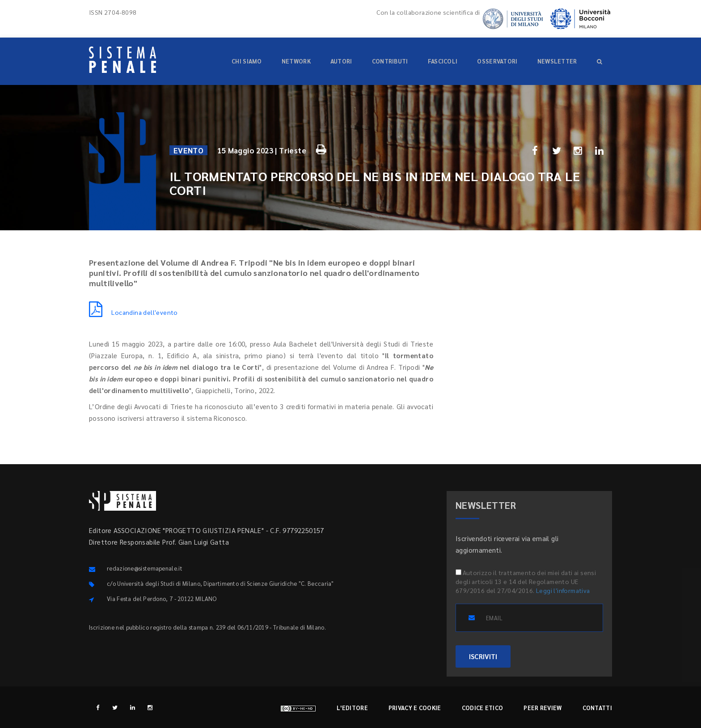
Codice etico (483, 708)
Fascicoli (443, 61)
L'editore (352, 708)
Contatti (597, 708)
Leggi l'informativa (563, 590)
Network (296, 61)
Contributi (390, 61)
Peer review (543, 708)
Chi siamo (247, 61)
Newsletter (557, 61)
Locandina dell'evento (133, 312)
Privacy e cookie (415, 708)
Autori (341, 61)
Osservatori (497, 61)
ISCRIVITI (483, 656)
